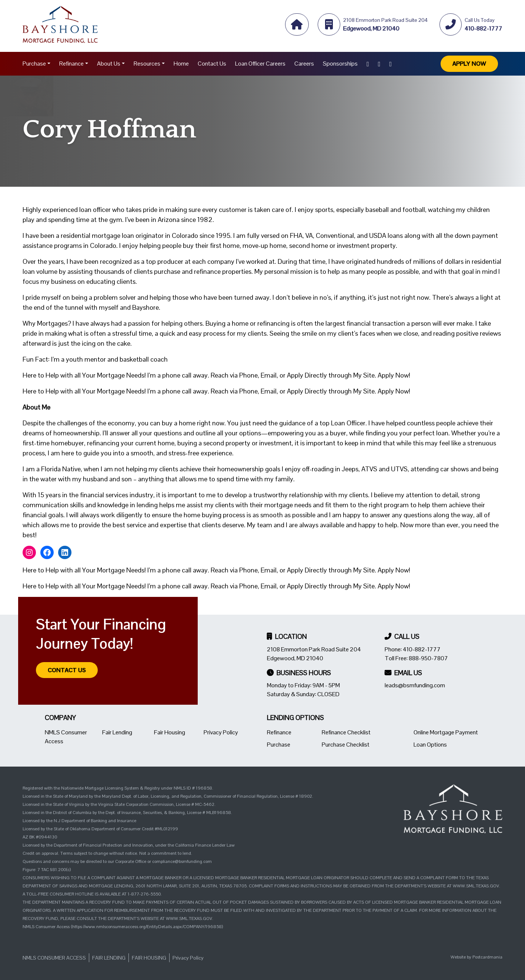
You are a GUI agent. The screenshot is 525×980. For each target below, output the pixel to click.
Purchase (34, 64)
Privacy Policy (221, 732)
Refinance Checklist (346, 732)
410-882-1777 (422, 649)
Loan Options (430, 745)
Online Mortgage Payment (446, 732)
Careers (304, 64)
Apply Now (469, 64)
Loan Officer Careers (260, 64)
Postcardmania (487, 957)
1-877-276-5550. (145, 894)
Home (181, 64)
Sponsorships (340, 64)
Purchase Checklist (346, 745)
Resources (147, 64)
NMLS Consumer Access (54, 958)
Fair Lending (117, 732)
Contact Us (212, 64)
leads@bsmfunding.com (415, 685)
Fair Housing (170, 732)
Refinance (71, 64)
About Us (109, 64)
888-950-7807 (428, 658)
